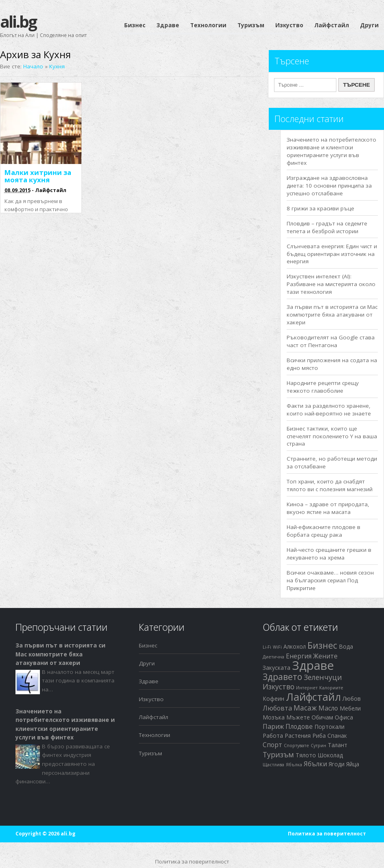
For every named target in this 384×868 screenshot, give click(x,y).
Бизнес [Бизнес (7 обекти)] (322, 645)
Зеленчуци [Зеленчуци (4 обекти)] (323, 677)
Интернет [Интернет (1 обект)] (307, 688)
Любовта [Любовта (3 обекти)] (277, 708)
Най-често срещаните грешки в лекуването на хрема (329, 554)
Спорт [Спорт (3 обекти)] (272, 745)
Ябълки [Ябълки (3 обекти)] (315, 764)
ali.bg (18, 21)
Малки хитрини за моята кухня (38, 176)
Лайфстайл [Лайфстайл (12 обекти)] (313, 697)
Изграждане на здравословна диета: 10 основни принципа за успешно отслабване (329, 186)
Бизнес (135, 25)
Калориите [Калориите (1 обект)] (331, 688)
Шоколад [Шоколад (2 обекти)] (330, 755)
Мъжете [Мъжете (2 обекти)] (298, 717)
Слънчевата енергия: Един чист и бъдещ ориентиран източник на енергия (332, 254)
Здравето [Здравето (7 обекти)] (282, 677)
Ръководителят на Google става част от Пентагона (331, 341)
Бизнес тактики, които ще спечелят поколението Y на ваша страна (332, 436)
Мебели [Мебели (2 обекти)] (350, 708)
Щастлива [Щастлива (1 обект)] (273, 765)
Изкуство (289, 25)
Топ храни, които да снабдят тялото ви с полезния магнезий (330, 485)
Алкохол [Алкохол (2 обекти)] (295, 646)
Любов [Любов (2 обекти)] (352, 699)
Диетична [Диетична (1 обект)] (273, 657)
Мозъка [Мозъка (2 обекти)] (274, 717)
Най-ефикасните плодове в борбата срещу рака (324, 531)
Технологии (208, 25)
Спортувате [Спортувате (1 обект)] (296, 746)
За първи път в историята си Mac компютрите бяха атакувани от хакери (332, 315)
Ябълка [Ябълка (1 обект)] (294, 765)
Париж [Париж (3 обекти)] (273, 726)
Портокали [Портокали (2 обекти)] (329, 727)
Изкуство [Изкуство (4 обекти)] (279, 687)
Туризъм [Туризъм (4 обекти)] (278, 754)
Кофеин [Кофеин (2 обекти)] (273, 699)
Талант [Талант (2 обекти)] (338, 745)
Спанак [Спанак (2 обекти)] (337, 736)
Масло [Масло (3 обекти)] (328, 708)
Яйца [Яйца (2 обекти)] (353, 764)
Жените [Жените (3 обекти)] (325, 656)
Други (369, 25)
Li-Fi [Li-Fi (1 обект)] (267, 647)
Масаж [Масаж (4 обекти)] (305, 708)
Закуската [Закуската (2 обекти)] (276, 668)
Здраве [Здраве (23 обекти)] (313, 665)
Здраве (168, 25)
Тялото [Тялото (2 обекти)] (306, 755)
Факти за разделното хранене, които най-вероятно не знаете (329, 410)
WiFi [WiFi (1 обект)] (277, 647)
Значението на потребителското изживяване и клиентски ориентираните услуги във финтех (331, 151)
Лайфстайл (332, 25)
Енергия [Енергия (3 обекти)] (299, 656)
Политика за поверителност (327, 834)
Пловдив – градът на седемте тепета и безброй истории (327, 227)
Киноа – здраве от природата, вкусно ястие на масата (328, 508)
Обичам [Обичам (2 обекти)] (322, 717)
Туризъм (251, 25)
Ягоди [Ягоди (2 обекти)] (337, 764)
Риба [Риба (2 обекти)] (319, 736)
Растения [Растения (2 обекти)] (298, 736)
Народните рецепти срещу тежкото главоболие (323, 387)
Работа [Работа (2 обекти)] (273, 736)
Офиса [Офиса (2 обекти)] (344, 717)
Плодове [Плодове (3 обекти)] (299, 726)
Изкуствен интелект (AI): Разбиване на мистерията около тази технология (331, 284)
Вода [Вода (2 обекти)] (346, 646)
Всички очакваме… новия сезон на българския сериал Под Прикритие (330, 580)
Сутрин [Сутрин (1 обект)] (318, 746)
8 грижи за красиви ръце (320, 208)
